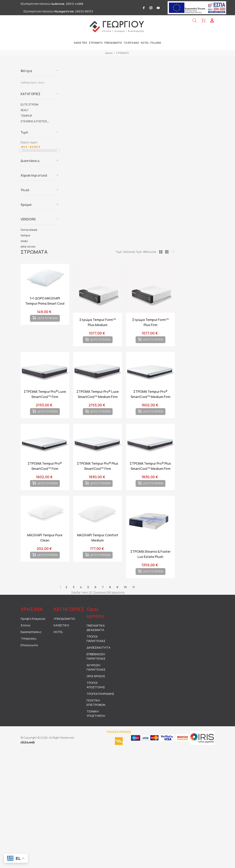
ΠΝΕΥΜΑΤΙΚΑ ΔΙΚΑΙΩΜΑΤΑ (96, 640)
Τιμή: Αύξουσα (144, 252)
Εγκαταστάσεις (31, 645)
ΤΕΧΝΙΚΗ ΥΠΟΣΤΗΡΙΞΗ (96, 726)
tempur (26, 235)
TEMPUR (26, 116)
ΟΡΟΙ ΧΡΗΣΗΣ (96, 689)
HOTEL (58, 645)
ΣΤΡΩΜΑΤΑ (122, 53)
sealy (24, 241)
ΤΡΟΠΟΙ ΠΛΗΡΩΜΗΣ (100, 707)
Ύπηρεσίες (29, 651)
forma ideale (29, 230)
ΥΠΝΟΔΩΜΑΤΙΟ (64, 631)
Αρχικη (109, 53)
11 (134, 600)
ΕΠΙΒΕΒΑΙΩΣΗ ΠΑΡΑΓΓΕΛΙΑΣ (96, 669)
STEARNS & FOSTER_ (35, 121)
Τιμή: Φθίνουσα (164, 252)
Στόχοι (26, 638)
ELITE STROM (30, 104)
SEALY (25, 110)
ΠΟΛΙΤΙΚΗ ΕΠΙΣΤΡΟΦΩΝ (96, 715)
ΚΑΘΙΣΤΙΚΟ (61, 638)
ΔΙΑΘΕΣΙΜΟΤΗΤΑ (98, 660)
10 (125, 600)
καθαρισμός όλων (33, 82)
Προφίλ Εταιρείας (33, 631)
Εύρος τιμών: (29, 142)
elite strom (28, 247)
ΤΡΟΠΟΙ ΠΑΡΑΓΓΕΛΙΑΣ (96, 652)
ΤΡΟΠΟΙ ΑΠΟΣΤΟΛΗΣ (96, 698)
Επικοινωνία (29, 658)
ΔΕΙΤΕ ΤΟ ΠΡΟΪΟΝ (47, 322)
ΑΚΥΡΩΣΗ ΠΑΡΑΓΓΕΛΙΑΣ (96, 680)
